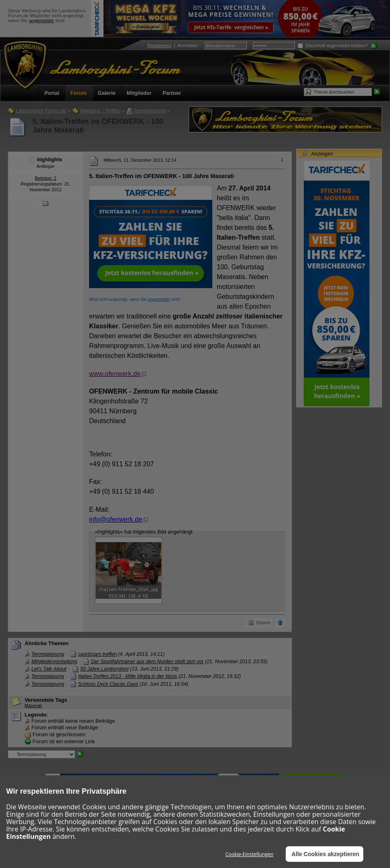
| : (173, 46)
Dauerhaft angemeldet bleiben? (333, 46)
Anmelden (187, 46)
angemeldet (41, 21)
